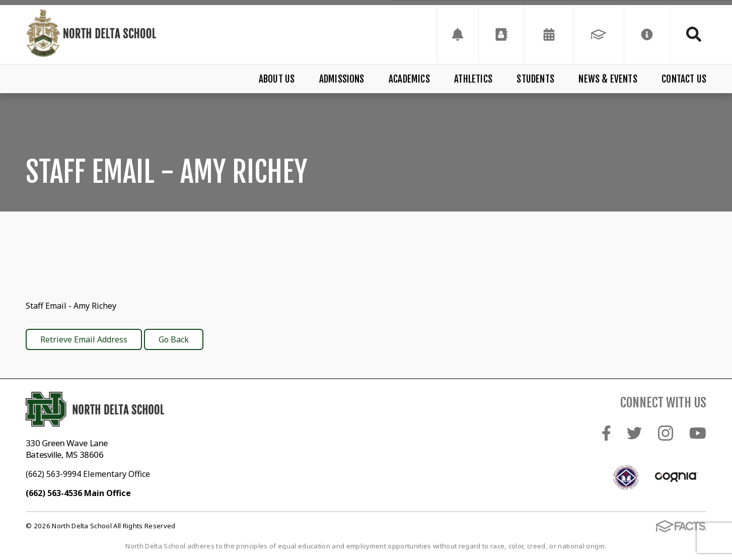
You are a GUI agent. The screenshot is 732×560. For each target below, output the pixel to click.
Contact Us (684, 79)
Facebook (606, 433)
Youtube (698, 433)
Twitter (634, 433)
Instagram (666, 433)
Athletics (473, 79)
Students (535, 79)
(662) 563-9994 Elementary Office (88, 474)
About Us (277, 79)
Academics (409, 79)
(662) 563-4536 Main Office (78, 493)
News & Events (608, 79)
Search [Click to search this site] (694, 34)
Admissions (342, 79)
